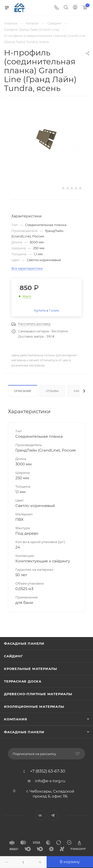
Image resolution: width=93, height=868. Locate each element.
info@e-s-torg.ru (50, 781)
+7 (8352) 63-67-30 (48, 771)
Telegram (53, 815)
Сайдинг (14, 656)
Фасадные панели (24, 643)
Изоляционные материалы (34, 707)
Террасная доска (23, 681)
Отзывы (52, 391)
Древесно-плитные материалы (38, 694)
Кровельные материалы (31, 669)
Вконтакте (40, 815)
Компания (15, 719)
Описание (23, 391)
